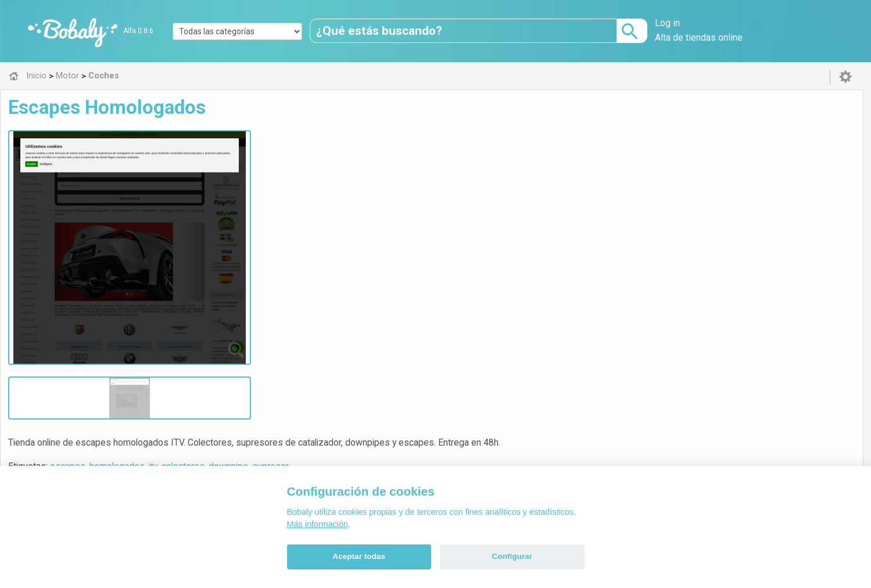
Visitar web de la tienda (290, 203)
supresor (486, 159)
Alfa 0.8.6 (138, 31)
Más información (318, 524)
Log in (667, 23)
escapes (283, 159)
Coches (282, 259)
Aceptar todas (359, 556)
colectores (399, 159)
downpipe (444, 159)
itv (369, 159)
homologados (333, 159)
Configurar (512, 556)
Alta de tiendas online (699, 37)
